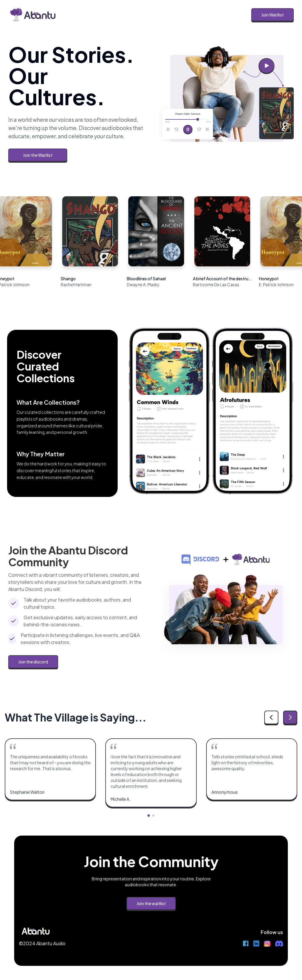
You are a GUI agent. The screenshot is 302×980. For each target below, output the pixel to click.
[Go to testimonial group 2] (153, 816)
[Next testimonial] (290, 717)
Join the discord (33, 662)
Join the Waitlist (38, 155)
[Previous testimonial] (271, 717)
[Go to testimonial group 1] (149, 816)
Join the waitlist (151, 903)
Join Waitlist (273, 15)
